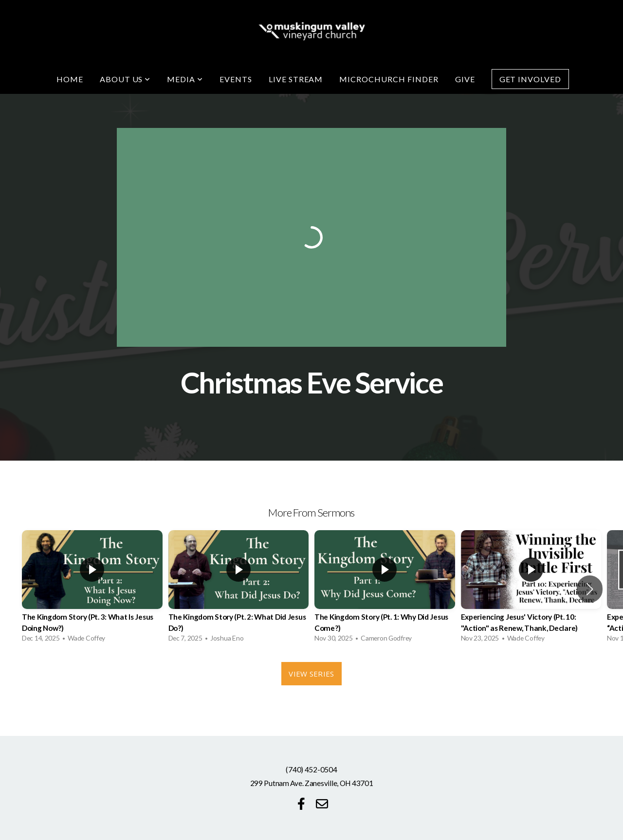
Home (70, 79)
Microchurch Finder (389, 79)
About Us (125, 79)
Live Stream (296, 79)
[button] (590, 589)
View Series (311, 674)
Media (185, 79)
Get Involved (531, 79)
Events (236, 79)
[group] (92, 589)
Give (465, 79)
